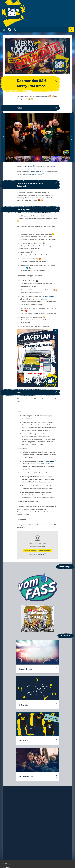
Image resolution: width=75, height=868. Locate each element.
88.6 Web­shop (38, 741)
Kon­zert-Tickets (38, 669)
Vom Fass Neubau (48, 296)
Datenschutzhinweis (36, 554)
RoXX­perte (38, 705)
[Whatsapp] (9, 30)
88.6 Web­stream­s (38, 777)
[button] (14, 30)
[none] (4, 30)
